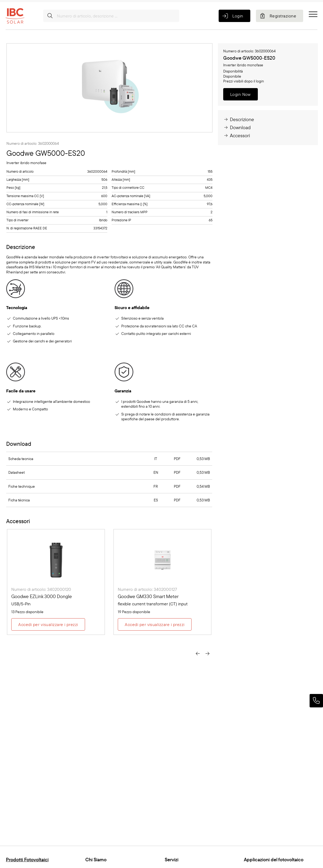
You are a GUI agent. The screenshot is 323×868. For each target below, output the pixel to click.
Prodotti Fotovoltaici (27, 860)
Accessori (237, 135)
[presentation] (198, 653)
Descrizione (239, 119)
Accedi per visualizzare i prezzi (48, 624)
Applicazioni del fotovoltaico (274, 860)
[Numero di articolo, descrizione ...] (111, 16)
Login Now (241, 94)
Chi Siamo (96, 860)
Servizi (172, 860)
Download (237, 127)
